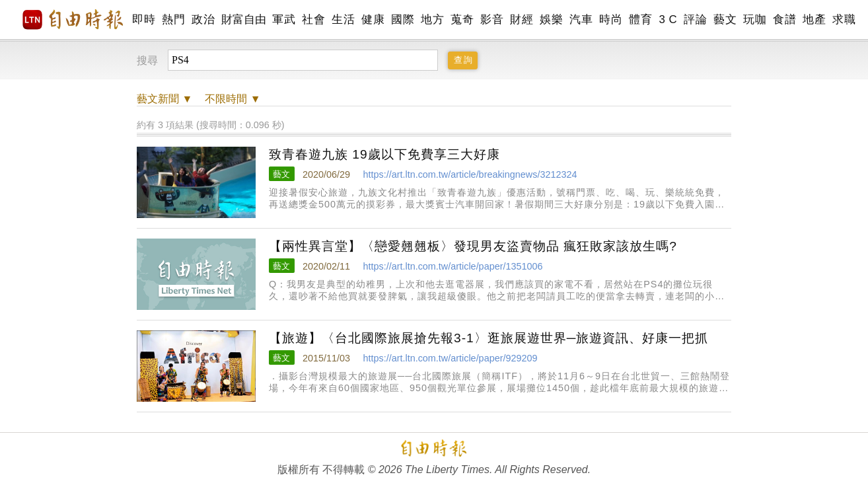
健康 (373, 19)
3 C (668, 19)
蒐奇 (462, 19)
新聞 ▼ (164, 99)
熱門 (173, 19)
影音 (492, 19)
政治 (203, 19)
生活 (343, 19)
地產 (814, 19)
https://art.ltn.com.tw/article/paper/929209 (450, 358)
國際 (403, 19)
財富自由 (243, 19)
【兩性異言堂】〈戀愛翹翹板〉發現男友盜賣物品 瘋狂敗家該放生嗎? (473, 246)
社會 (313, 19)
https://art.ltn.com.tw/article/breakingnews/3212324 (470, 174)
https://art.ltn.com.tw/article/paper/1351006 (452, 266)
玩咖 (755, 19)
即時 (144, 19)
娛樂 (551, 19)
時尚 (611, 19)
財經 (522, 19)
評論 (695, 19)
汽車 (581, 19)
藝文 (725, 19)
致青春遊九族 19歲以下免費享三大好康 (384, 154)
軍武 (284, 19)
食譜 (784, 19)
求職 (844, 19)
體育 (640, 19)
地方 (432, 19)
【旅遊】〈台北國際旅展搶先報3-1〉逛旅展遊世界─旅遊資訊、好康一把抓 (488, 338)
